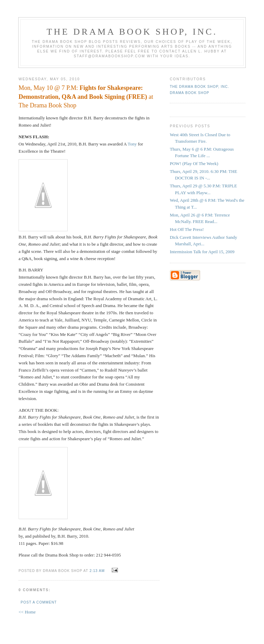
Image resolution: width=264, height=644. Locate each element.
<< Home (27, 612)
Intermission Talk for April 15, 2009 (202, 252)
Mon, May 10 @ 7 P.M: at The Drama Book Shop (86, 97)
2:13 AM (97, 571)
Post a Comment (39, 602)
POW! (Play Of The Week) (194, 163)
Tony (132, 144)
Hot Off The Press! (187, 229)
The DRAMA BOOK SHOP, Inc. (132, 32)
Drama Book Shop (190, 93)
